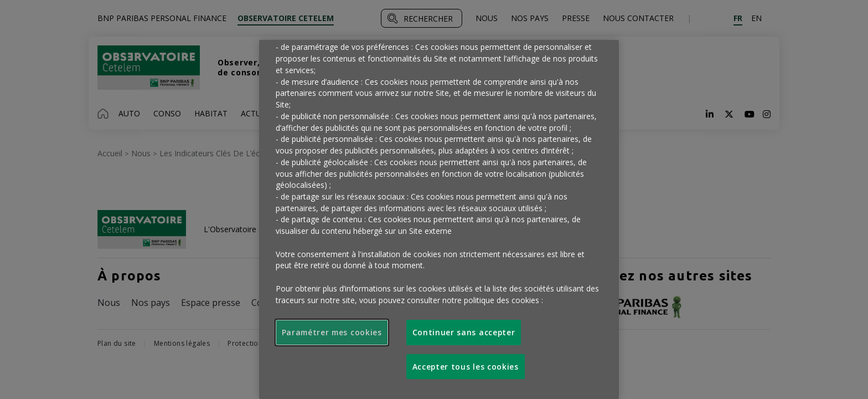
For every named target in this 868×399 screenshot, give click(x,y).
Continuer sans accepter (464, 332)
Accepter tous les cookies (466, 367)
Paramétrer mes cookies (332, 332)
